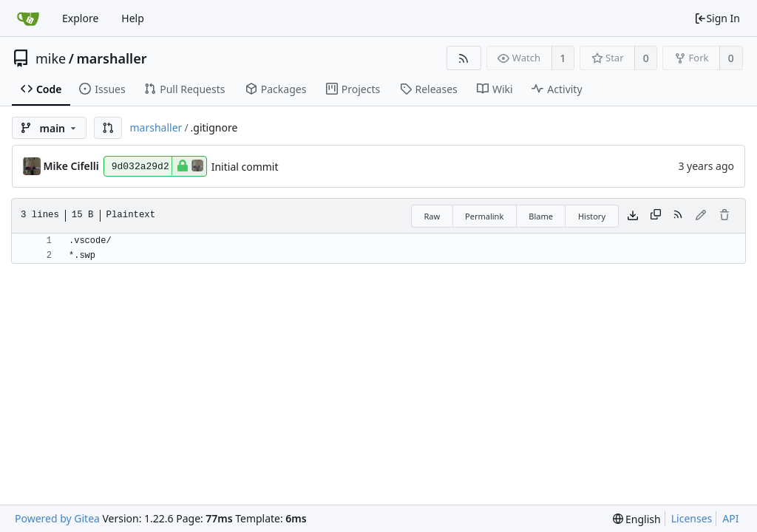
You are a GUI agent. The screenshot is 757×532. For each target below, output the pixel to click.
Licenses (692, 518)
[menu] (637, 519)
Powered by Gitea (57, 518)
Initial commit (245, 167)
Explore (80, 18)
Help (133, 18)
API (730, 518)
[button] (108, 128)
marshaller (111, 58)
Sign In (717, 18)
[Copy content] (656, 216)
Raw (432, 216)
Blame (541, 216)
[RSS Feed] (464, 58)
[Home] (28, 18)
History (592, 216)
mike (51, 58)
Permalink (484, 216)
